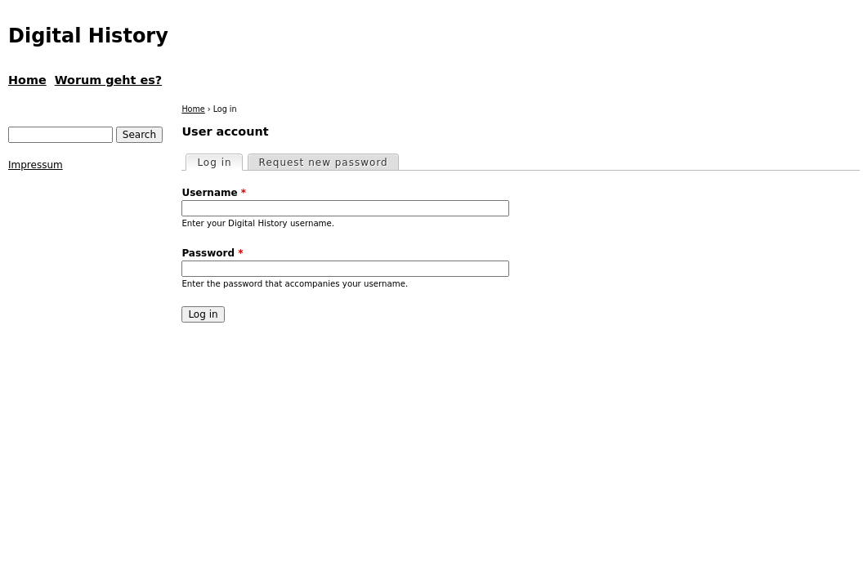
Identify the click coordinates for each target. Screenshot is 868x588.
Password (212, 253)
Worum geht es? (108, 80)
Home (193, 109)
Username (214, 193)
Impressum (36, 165)
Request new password (324, 163)
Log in (219, 162)
